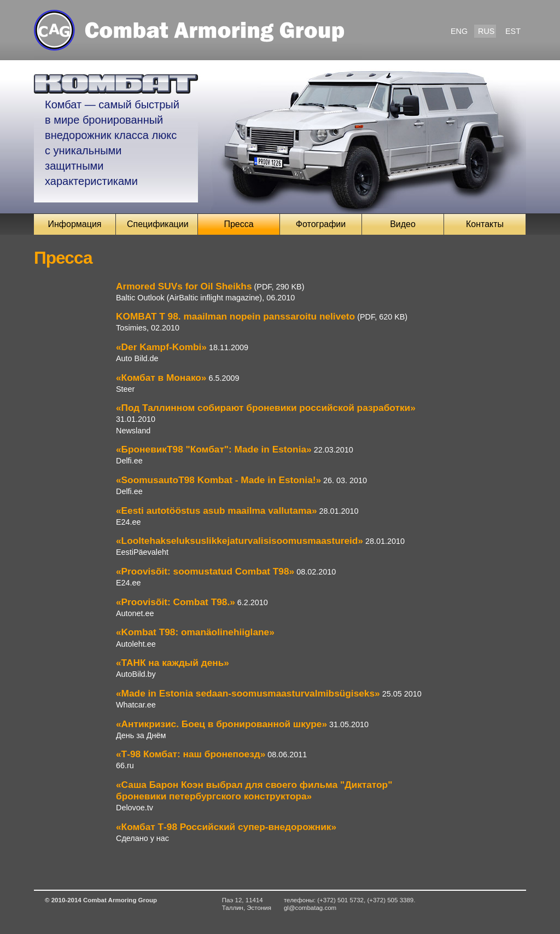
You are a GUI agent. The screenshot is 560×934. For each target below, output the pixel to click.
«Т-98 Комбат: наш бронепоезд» (191, 754)
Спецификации (158, 224)
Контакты (485, 224)
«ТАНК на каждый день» (173, 663)
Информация (75, 224)
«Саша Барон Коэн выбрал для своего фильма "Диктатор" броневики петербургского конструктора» (254, 790)
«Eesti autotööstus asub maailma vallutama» (217, 510)
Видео (403, 224)
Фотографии (321, 224)
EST (513, 31)
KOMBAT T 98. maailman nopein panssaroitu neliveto (235, 316)
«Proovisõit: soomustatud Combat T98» (205, 571)
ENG (459, 31)
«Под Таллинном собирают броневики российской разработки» (266, 408)
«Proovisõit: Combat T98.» (176, 602)
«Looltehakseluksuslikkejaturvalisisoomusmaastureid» (240, 541)
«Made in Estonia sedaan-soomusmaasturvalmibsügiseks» (248, 693)
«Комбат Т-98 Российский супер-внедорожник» (226, 827)
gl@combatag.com (310, 908)
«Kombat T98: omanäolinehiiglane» (195, 632)
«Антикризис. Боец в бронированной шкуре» (221, 724)
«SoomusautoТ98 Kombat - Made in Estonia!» (218, 480)
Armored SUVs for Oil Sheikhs (184, 286)
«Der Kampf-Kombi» (161, 347)
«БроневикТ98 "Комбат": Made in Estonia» (214, 449)
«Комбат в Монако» (161, 378)
